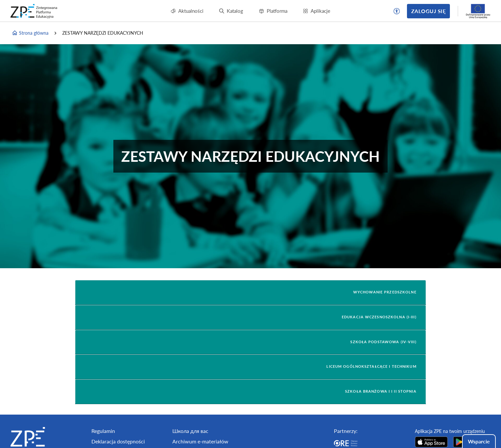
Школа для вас (190, 431)
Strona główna (30, 33)
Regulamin (103, 431)
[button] (397, 11)
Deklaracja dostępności (118, 441)
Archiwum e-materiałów (200, 441)
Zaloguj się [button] (428, 11)
